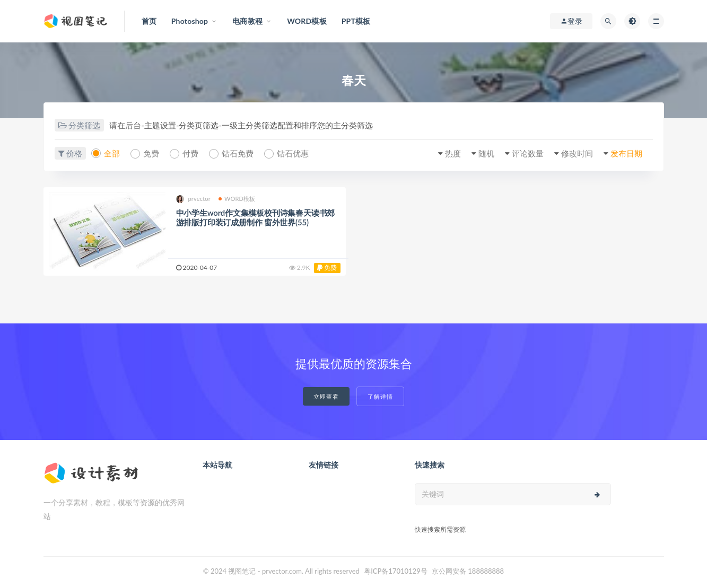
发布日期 (626, 153)
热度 (453, 153)
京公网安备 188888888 (468, 571)
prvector (194, 199)
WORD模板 (237, 199)
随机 (486, 153)
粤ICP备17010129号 (396, 571)
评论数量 (528, 153)
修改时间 (577, 153)
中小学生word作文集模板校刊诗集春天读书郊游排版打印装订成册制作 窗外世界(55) (256, 217)
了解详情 (380, 396)
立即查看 (326, 396)
